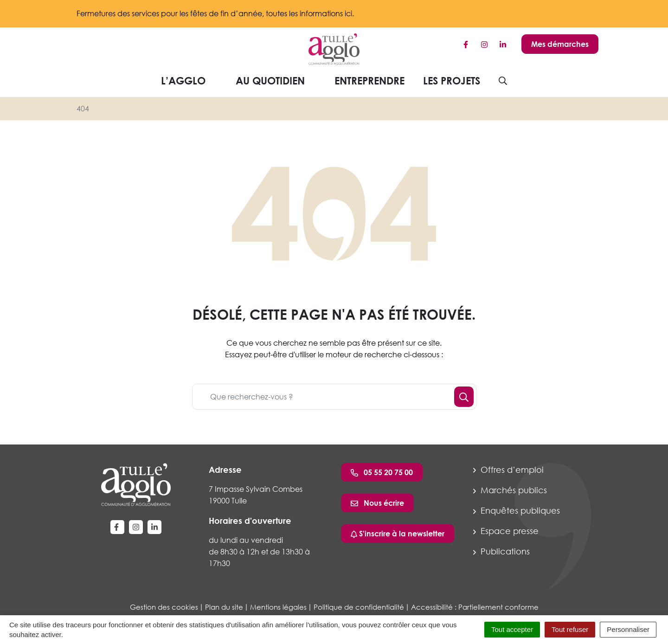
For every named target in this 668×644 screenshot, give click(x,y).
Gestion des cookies (164, 607)
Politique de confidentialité (359, 607)
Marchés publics (510, 490)
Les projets (452, 80)
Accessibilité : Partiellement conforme (475, 607)
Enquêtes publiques (517, 510)
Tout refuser (570, 629)
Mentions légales (278, 607)
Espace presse (506, 531)
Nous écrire (377, 503)
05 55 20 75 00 (382, 472)
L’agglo (190, 80)
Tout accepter (512, 629)
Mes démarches (560, 44)
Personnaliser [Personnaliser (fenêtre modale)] (628, 629)
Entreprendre (369, 80)
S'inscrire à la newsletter (398, 534)
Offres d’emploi (508, 470)
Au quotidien (277, 80)
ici (348, 13)
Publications (501, 551)
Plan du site (224, 607)
